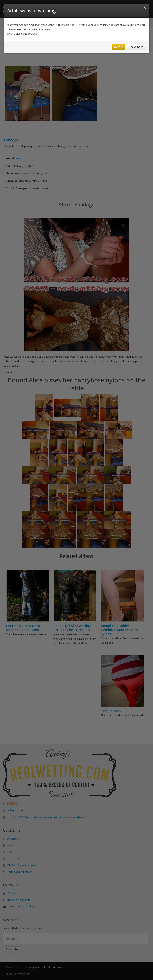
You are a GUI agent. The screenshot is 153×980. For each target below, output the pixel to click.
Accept (118, 47)
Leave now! (136, 47)
